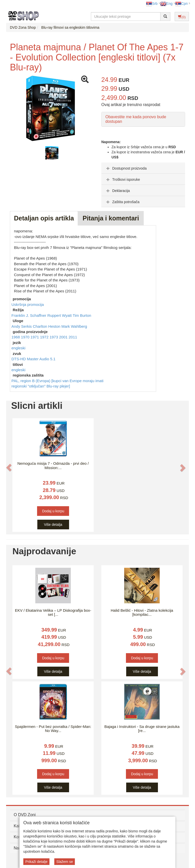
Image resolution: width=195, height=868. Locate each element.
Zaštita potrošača (122, 202)
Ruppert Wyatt (60, 315)
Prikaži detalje (36, 862)
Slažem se (65, 862)
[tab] (143, 168)
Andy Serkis (22, 326)
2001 (64, 337)
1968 (16, 337)
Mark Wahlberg (74, 326)
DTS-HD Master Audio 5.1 (33, 359)
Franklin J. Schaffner (29, 315)
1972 (45, 337)
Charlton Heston (47, 326)
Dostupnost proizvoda (126, 168)
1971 (35, 337)
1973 (54, 337)
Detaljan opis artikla (44, 218)
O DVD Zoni (25, 815)
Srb (152, 4)
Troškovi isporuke (123, 179)
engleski (18, 348)
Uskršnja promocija (28, 304)
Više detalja (53, 525)
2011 (73, 337)
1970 (26, 337)
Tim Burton (82, 315)
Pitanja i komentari (111, 218)
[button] (9, 468)
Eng (166, 4)
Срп (181, 4)
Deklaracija (117, 191)
